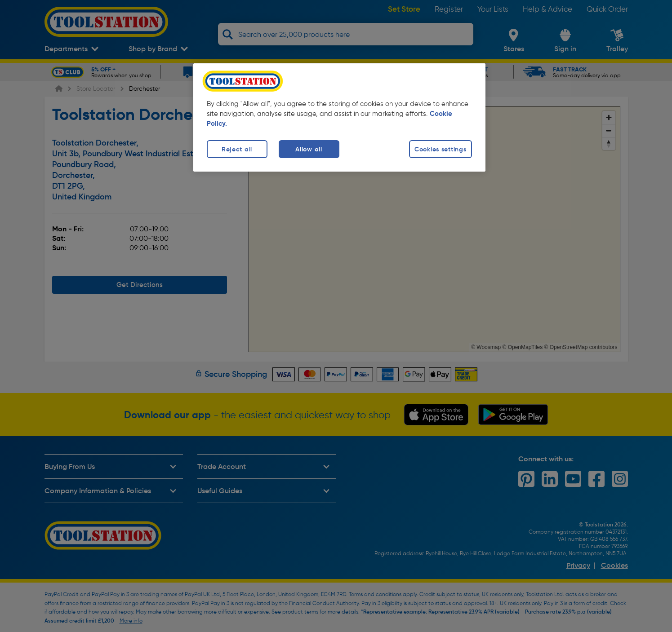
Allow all (309, 149)
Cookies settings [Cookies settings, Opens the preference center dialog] (441, 149)
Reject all (237, 149)
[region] (339, 117)
